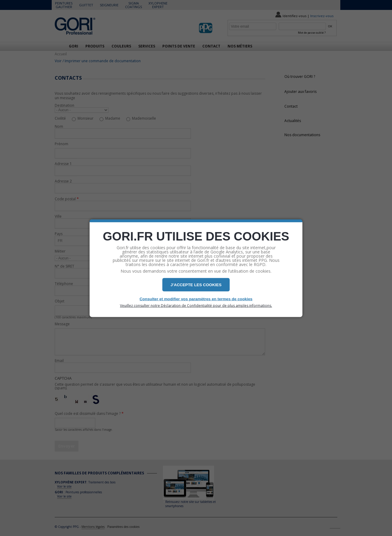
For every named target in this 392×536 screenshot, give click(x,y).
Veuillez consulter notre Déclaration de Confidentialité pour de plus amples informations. (196, 305)
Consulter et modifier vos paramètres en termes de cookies (196, 299)
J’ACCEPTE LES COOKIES (196, 285)
